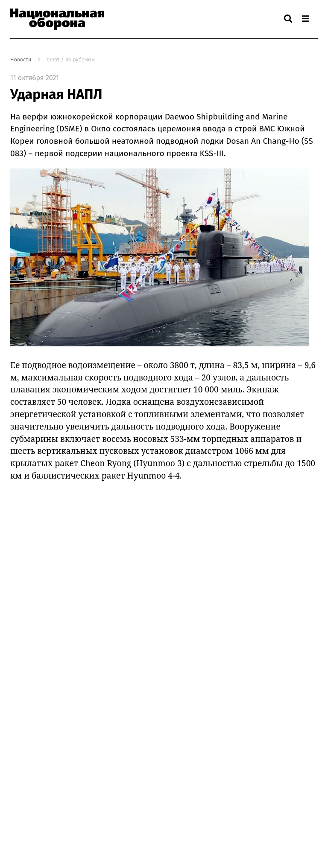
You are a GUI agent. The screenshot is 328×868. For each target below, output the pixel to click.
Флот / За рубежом (71, 60)
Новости (21, 60)
